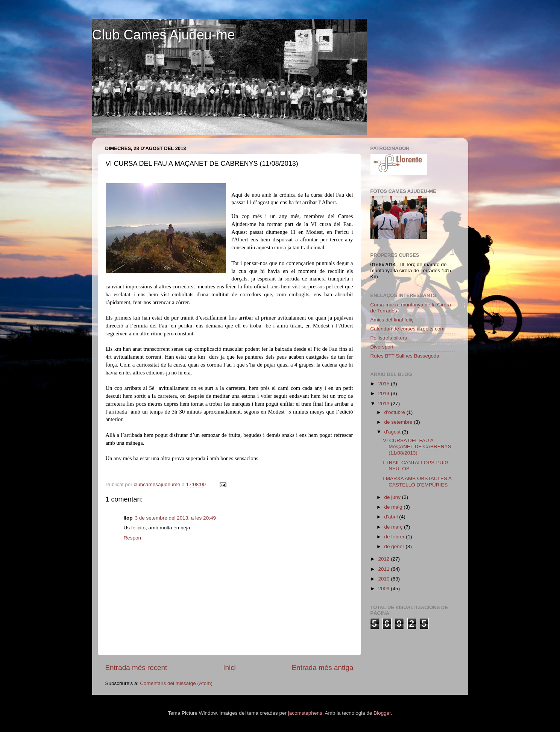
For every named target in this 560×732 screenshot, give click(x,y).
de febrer (395, 537)
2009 (384, 589)
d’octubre (395, 412)
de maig (394, 507)
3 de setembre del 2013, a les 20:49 (175, 518)
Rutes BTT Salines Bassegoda (405, 356)
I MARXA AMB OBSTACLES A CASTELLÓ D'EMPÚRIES (417, 481)
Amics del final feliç (392, 320)
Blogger (382, 713)
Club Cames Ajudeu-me (164, 35)
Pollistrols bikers (389, 338)
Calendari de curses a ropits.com (407, 329)
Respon (133, 538)
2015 (384, 384)
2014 (384, 393)
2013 (384, 404)
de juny (393, 497)
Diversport (382, 347)
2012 (384, 559)
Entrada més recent (136, 668)
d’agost (393, 432)
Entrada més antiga (323, 668)
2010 (384, 579)
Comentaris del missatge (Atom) (176, 683)
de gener (395, 546)
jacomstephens (305, 713)
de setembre (399, 422)
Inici (229, 668)
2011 (384, 569)
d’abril (392, 517)
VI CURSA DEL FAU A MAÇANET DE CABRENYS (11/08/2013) (417, 446)
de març (394, 527)
